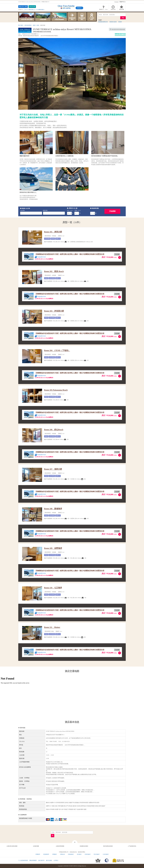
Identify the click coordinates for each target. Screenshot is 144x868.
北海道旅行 (71, 854)
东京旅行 (79, 854)
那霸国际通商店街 (103, 22)
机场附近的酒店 (72, 17)
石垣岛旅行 (88, 854)
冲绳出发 (62, 854)
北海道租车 (46, 854)
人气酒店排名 (92, 17)
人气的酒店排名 (132, 846)
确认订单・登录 (23, 7)
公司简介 (56, 860)
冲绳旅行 (55, 854)
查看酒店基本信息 (120, 34)
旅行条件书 (41, 860)
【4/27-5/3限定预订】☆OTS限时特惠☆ (34, 10)
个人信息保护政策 (23, 860)
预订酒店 (21, 25)
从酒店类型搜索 (59, 17)
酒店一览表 (36, 25)
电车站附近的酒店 (108, 846)
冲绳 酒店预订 (28, 25)
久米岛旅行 (106, 854)
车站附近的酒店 (82, 17)
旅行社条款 (49, 860)
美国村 (120, 22)
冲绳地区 (79, 8)
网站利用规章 (33, 860)
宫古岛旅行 (97, 854)
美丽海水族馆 (113, 22)
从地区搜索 (43, 17)
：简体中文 (120, 2)
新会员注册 (32, 7)
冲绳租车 (38, 854)
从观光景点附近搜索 (27, 17)
